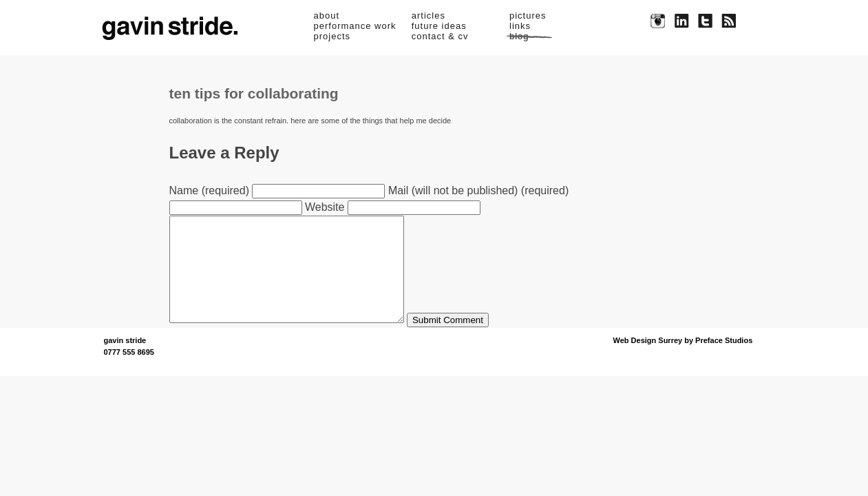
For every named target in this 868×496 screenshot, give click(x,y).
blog (519, 36)
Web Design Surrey (648, 361)
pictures (528, 15)
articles (428, 15)
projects (332, 36)
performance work (355, 26)
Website (325, 207)
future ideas (439, 26)
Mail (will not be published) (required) (478, 190)
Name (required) (209, 190)
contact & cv (440, 36)
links (520, 26)
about (327, 15)
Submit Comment (475, 341)
